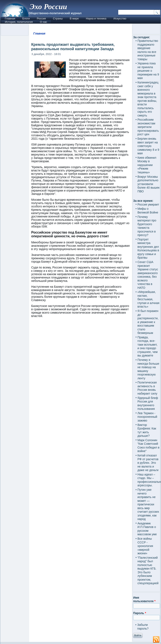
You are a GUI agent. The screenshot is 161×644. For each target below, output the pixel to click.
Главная (10, 19)
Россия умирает (148, 204)
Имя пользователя (144, 599)
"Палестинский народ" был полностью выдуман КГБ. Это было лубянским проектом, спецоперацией (148, 571)
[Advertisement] (80, 358)
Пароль (140, 613)
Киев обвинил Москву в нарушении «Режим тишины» (147, 165)
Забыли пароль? (143, 627)
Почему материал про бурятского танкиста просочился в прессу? (147, 226)
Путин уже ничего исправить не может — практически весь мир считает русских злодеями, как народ (148, 504)
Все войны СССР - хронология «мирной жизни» (145, 546)
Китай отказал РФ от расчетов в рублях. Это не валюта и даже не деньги (148, 463)
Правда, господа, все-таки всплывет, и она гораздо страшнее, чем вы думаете (148, 346)
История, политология (19, 22)
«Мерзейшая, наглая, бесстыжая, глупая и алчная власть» (149, 299)
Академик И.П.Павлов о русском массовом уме (147, 529)
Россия (41, 19)
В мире (74, 19)
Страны (58, 19)
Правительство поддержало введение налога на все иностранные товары (148, 50)
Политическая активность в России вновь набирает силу (147, 388)
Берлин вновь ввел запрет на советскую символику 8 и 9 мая (148, 146)
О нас (43, 22)
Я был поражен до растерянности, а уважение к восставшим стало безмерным (148, 322)
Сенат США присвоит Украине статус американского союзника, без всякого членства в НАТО (148, 275)
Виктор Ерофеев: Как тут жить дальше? (147, 430)
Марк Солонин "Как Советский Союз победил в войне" (149, 446)
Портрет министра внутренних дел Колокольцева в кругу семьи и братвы (148, 249)
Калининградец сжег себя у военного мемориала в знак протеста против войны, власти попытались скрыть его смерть (148, 99)
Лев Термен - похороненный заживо (147, 417)
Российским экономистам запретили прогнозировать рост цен (148, 127)
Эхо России (48, 7)
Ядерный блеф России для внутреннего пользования (148, 403)
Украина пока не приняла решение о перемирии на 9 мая (148, 71)
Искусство (120, 19)
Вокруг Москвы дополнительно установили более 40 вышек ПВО (149, 184)
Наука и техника (96, 19)
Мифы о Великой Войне (148, 211)
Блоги (26, 19)
